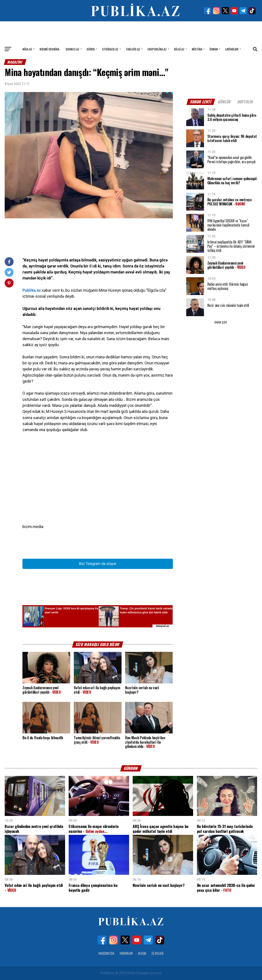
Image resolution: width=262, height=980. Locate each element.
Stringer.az (110, 49)
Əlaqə (142, 953)
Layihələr (232, 49)
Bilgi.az (179, 49)
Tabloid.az (133, 49)
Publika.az (32, 290)
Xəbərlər (126, 953)
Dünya (91, 49)
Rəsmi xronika (49, 49)
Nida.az (27, 49)
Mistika (197, 49)
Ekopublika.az (157, 49)
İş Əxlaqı (158, 953)
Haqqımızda (106, 953)
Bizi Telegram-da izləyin (98, 564)
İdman (214, 49)
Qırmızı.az (72, 49)
